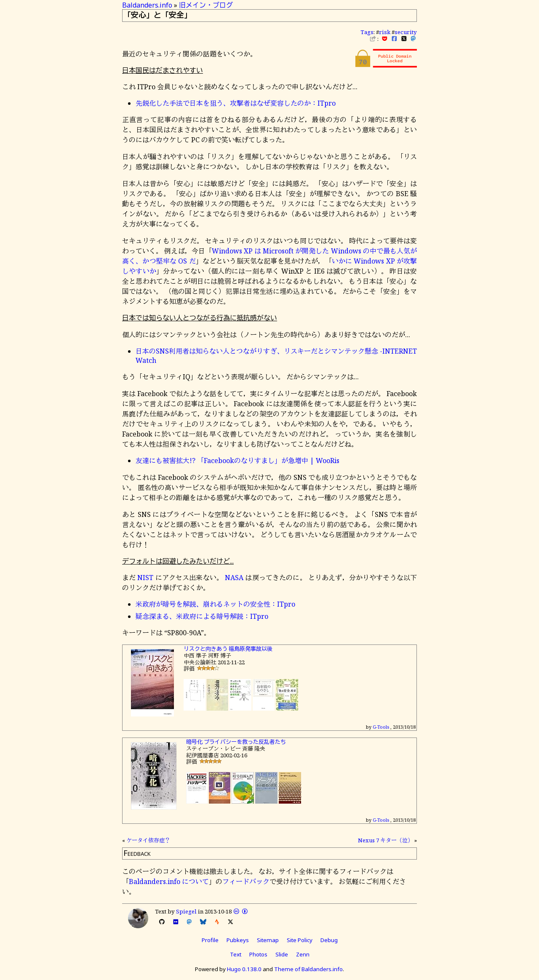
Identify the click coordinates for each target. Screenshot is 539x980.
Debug (329, 940)
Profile (210, 940)
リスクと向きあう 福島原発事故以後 (228, 649)
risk (385, 32)
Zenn (303, 954)
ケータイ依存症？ (148, 840)
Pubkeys (238, 940)
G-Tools (381, 727)
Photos (258, 954)
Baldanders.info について (169, 881)
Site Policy (300, 940)
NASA (234, 578)
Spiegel (186, 911)
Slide (282, 954)
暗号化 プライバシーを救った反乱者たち (236, 742)
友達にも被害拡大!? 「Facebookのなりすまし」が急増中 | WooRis (237, 461)
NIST (145, 578)
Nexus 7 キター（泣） (386, 840)
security (406, 32)
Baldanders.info (147, 5)
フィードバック (246, 881)
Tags (367, 32)
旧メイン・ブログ (206, 5)
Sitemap (268, 940)
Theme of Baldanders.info (308, 969)
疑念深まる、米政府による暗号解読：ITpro (202, 616)
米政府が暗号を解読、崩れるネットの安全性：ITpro (215, 604)
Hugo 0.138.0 (244, 969)
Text (236, 954)
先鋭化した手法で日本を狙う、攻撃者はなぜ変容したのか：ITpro (236, 103)
